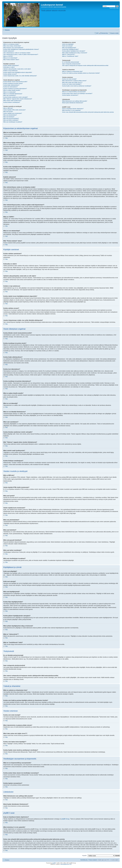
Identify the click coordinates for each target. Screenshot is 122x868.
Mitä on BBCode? (8, 108)
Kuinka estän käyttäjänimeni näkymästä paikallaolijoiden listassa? (21, 49)
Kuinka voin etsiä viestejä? (69, 79)
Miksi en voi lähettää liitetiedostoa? (13, 94)
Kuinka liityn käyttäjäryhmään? (70, 49)
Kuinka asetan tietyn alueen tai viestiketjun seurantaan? (77, 93)
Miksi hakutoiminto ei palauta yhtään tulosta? (74, 81)
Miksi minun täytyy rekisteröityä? (12, 46)
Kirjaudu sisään (114, 33)
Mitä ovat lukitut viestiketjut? (11, 120)
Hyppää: (84, 856)
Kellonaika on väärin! (9, 67)
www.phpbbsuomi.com (66, 864)
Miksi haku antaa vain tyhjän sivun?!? (72, 82)
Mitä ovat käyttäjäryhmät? (69, 48)
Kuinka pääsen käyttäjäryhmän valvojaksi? (74, 51)
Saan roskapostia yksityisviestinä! (71, 64)
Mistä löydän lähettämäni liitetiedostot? (73, 103)
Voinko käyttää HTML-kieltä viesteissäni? (14, 110)
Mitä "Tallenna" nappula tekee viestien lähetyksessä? (18, 99)
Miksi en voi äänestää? (10, 92)
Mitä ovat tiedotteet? (9, 117)
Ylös (6, 138)
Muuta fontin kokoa (117, 30)
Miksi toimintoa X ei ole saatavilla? (72, 110)
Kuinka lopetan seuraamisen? (70, 95)
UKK (97, 33)
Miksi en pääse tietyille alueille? (12, 90)
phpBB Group (65, 819)
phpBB (54, 863)
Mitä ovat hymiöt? (8, 112)
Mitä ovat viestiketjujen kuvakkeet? (13, 122)
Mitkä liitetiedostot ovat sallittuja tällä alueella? (75, 101)
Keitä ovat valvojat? (67, 46)
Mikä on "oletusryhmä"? (69, 54)
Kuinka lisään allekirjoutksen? (11, 85)
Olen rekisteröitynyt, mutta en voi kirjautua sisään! (17, 53)
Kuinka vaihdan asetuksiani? (11, 65)
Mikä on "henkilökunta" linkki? (70, 56)
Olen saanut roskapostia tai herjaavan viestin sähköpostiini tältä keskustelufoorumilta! (85, 65)
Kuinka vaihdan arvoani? (10, 74)
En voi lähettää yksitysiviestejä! (71, 62)
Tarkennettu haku (114, 8)
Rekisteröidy (104, 33)
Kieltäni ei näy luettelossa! (10, 71)
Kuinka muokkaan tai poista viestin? (13, 83)
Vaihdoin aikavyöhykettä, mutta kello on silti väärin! (17, 69)
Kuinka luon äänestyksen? (10, 87)
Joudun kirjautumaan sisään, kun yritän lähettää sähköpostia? (20, 76)
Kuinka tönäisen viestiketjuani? (12, 102)
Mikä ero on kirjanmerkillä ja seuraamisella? (74, 92)
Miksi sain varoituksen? (10, 95)
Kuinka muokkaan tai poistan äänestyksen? (15, 89)
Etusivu (7, 30)
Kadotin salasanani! (9, 51)
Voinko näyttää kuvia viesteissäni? (13, 113)
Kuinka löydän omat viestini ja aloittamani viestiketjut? (77, 86)
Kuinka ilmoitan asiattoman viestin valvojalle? (16, 97)
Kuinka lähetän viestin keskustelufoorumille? (15, 82)
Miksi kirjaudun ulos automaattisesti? (13, 48)
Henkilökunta (84, 860)
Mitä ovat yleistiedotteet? (10, 115)
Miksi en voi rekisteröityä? (10, 58)
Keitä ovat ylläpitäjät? (68, 44)
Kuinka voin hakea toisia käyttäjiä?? (72, 84)
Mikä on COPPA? (8, 56)
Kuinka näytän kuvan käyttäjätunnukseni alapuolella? (18, 72)
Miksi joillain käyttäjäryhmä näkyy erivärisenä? (75, 53)
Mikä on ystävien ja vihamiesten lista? (72, 71)
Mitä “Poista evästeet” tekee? (11, 60)
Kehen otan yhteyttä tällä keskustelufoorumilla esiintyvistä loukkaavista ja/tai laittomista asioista (88, 112)
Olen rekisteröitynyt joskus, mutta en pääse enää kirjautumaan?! (21, 54)
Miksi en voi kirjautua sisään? (11, 44)
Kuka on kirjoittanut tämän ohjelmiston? (73, 109)
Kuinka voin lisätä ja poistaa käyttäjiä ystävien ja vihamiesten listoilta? (81, 73)
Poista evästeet (93, 860)
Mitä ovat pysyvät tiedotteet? (11, 118)
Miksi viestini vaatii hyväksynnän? (12, 100)
